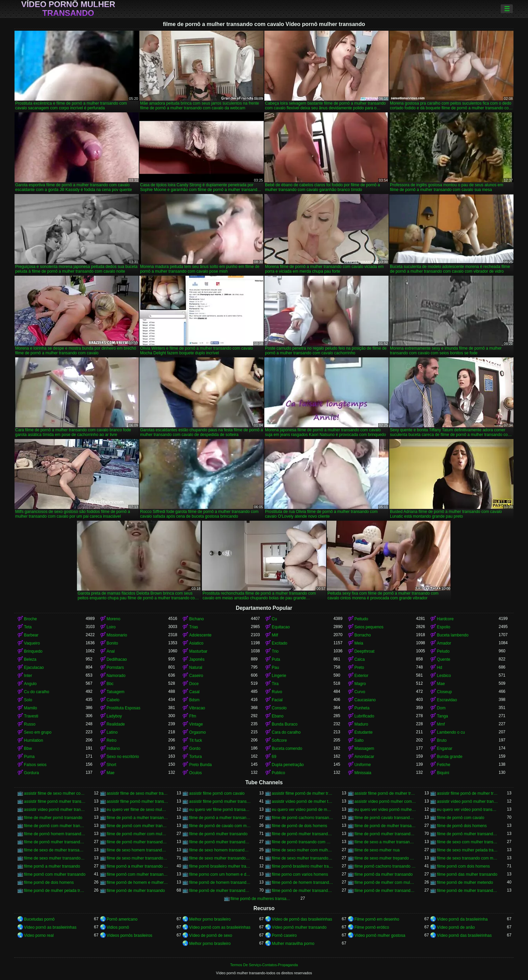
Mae (441, 684)
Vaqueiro (32, 643)
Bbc (110, 684)
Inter (28, 676)
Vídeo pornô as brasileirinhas (50, 927)
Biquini (443, 773)
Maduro (361, 724)
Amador (444, 643)
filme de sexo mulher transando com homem (220, 858)
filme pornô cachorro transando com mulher (385, 866)
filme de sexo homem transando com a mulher (138, 850)
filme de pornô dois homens (462, 826)
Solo (28, 700)
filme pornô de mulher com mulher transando (385, 882)
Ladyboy (114, 716)
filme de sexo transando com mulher (468, 858)
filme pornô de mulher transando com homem (303, 891)
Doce (194, 684)
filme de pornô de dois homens (299, 826)
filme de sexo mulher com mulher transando (303, 850)
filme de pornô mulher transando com (303, 834)
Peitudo (361, 619)
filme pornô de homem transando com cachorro (220, 882)
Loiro (111, 627)
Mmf (441, 724)
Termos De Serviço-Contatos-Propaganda (264, 965)
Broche (30, 619)
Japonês (197, 659)
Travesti (31, 716)
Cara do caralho (286, 732)
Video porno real (39, 935)
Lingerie (279, 676)
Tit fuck (195, 740)
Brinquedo (33, 651)
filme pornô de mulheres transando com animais (261, 899)
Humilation (34, 740)
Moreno (114, 619)
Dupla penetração (288, 765)
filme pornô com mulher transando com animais (138, 874)
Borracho (363, 635)
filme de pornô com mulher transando (55, 826)
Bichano (196, 619)
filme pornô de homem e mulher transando (138, 882)
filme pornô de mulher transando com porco (468, 891)
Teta (28, 627)
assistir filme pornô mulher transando (55, 801)
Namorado (116, 676)
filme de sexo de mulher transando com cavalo (55, 850)
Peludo (443, 651)
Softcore (279, 740)
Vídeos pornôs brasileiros (129, 935)
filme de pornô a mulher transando (138, 818)
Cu (274, 619)
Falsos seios (35, 765)
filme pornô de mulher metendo (465, 882)
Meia (359, 643)
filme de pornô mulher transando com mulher (220, 842)
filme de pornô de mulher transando (385, 826)
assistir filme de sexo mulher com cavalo (55, 793)
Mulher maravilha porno (293, 944)
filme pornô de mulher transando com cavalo (220, 891)
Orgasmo (197, 732)
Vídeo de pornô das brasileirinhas (302, 919)
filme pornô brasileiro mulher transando (220, 866)
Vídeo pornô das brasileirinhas (464, 935)
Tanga (442, 716)
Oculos (195, 773)
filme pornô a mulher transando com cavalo (138, 866)
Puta (276, 659)
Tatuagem (116, 692)
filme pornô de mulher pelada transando (55, 891)
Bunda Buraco (285, 724)
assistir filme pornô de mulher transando (303, 793)
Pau (275, 668)
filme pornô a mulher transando (52, 866)
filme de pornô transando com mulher (303, 842)
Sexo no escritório (123, 757)
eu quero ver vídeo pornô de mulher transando (303, 810)
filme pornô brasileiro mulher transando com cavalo (303, 866)
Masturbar (198, 651)
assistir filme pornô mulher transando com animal (138, 801)
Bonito (112, 643)
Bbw (28, 748)
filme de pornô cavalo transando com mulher (385, 818)
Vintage (196, 724)
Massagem (364, 748)
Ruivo (277, 692)
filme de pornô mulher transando (218, 834)
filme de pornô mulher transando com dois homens (468, 834)
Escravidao (447, 700)
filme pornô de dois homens (49, 882)
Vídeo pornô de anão (456, 927)
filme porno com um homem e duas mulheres (220, 874)
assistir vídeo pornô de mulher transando (303, 801)
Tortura (195, 757)
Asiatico (196, 643)
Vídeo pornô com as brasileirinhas (220, 927)
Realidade (116, 724)
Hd (439, 668)
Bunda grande (450, 757)
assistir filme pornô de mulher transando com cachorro (385, 793)
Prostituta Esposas (124, 708)
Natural (196, 668)
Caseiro (196, 676)
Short (112, 765)
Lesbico (444, 676)
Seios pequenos (369, 627)
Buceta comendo (287, 748)
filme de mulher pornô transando (53, 818)
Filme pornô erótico (372, 927)
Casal (194, 692)
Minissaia (363, 773)
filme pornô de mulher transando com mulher (385, 891)
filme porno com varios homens (300, 874)
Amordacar (364, 757)
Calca (360, 659)
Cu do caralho (37, 692)
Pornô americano (122, 919)
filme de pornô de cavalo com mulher (220, 826)
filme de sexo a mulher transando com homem (385, 842)
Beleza (30, 659)
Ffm (193, 716)
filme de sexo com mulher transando (468, 842)
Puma (29, 757)
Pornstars (115, 668)
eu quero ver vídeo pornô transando (468, 810)
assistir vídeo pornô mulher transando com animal (468, 801)
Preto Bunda (200, 765)
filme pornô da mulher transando (384, 874)
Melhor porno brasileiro (210, 919)
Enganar (444, 748)
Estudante (364, 732)
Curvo (360, 692)
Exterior (361, 676)
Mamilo (31, 708)
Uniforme (363, 765)
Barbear (31, 635)
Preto (359, 668)
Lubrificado (364, 716)
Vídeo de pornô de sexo (210, 935)
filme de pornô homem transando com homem (55, 834)
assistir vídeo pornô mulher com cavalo (385, 801)
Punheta (362, 708)
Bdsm (194, 700)
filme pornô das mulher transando (467, 874)
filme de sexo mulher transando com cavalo (138, 858)
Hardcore (445, 619)
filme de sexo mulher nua (377, 850)
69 (274, 757)
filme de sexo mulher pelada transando (468, 850)
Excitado (280, 643)
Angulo (30, 684)
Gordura (31, 773)
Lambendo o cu (451, 732)
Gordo (195, 748)
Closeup (444, 692)
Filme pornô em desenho (377, 919)
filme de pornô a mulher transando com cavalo (220, 818)
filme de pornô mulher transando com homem (55, 842)
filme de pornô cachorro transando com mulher (303, 818)
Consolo (279, 708)
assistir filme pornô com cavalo (217, 793)
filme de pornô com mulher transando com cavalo (138, 826)
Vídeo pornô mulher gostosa (380, 935)
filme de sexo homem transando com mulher (220, 850)
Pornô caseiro (284, 935)
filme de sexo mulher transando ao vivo (55, 858)
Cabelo (113, 700)
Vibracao (197, 708)
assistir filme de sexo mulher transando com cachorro (138, 793)
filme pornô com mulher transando (55, 874)
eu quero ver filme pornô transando (220, 810)
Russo (30, 724)
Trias (193, 627)
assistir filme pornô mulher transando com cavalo (220, 801)
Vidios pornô (118, 927)
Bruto (442, 740)
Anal (111, 651)
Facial (277, 700)
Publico (278, 773)
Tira (275, 684)
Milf (275, 635)
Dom (441, 708)
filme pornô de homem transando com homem (303, 882)
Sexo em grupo (38, 732)
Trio (275, 651)
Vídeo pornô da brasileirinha (462, 919)
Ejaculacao (34, 668)
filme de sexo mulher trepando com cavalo (385, 858)
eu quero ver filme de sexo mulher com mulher (138, 810)
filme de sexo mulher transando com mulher (303, 858)
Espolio (443, 627)
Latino (112, 732)
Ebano (278, 716)
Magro (360, 684)
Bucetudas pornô (39, 919)
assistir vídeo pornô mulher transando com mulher (55, 810)
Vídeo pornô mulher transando (68, 9)
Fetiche (443, 765)
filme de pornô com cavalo (460, 818)
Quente (443, 659)
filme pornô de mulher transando (136, 891)
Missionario (117, 635)
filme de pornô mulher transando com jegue (138, 842)
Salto (359, 740)
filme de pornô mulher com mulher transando (138, 834)
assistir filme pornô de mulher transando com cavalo (468, 793)
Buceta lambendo (453, 635)
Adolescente (200, 635)
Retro (112, 740)
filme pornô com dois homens (463, 866)
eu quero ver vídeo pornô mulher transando (385, 810)
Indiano (113, 748)
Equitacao (281, 627)
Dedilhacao (117, 659)
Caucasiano (365, 700)
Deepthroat (364, 651)
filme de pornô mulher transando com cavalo (385, 834)
